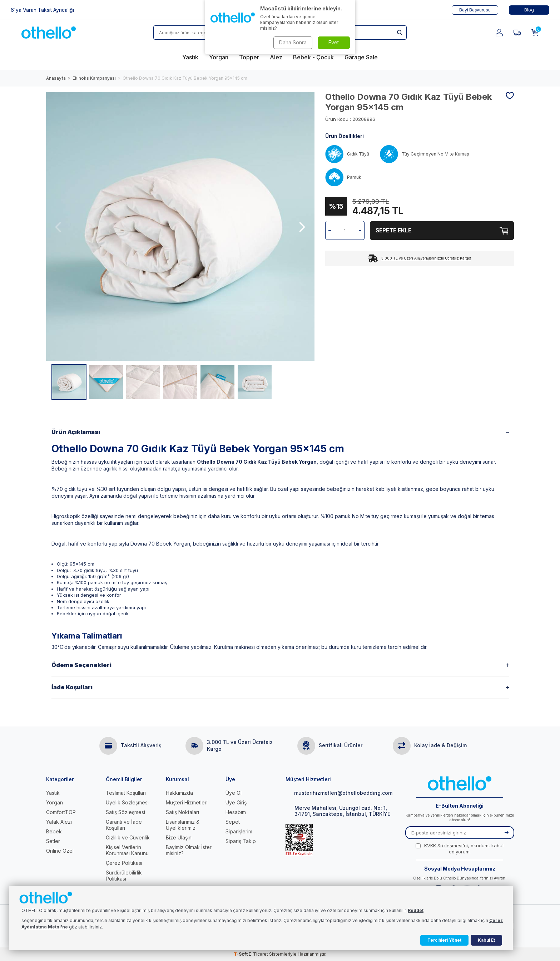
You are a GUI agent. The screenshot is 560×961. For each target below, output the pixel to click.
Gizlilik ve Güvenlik (128, 837)
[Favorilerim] (517, 33)
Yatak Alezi (59, 822)
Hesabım (236, 812)
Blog (529, 10)
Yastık (53, 793)
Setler (53, 841)
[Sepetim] (535, 33)
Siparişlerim (239, 831)
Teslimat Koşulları (126, 793)
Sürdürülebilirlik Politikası (124, 876)
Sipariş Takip (241, 841)
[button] (58, 226)
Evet (334, 42)
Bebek (54, 831)
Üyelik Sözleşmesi (127, 802)
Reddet (416, 910)
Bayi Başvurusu (475, 10)
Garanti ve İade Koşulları (124, 825)
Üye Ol (234, 793)
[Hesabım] (499, 33)
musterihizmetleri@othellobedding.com (339, 793)
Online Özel (60, 851)
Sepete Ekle (442, 230)
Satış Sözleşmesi (125, 812)
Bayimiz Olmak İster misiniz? (189, 850)
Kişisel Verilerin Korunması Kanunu (127, 850)
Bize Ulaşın (179, 837)
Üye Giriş (236, 802)
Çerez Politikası (124, 863)
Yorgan (54, 802)
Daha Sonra (293, 42)
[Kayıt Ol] (506, 833)
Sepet (233, 822)
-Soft (241, 954)
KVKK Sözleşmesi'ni (446, 846)
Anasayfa (56, 78)
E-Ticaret (258, 954)
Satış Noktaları (182, 812)
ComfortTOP (61, 812)
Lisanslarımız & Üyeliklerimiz (183, 825)
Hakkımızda (179, 793)
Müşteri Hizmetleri (187, 802)
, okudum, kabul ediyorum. (460, 849)
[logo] (49, 33)
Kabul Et (486, 940)
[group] (180, 226)
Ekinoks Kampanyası (94, 78)
